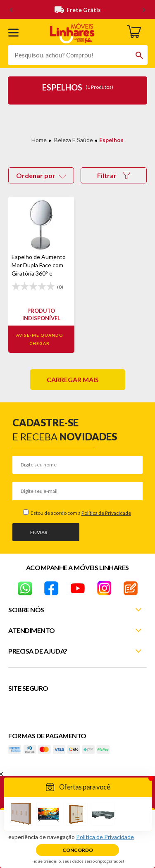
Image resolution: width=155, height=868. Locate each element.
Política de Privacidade (106, 513)
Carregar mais (73, 379)
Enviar (39, 532)
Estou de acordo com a (80, 513)
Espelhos (111, 140)
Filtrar (114, 175)
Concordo (78, 850)
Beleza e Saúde (74, 140)
